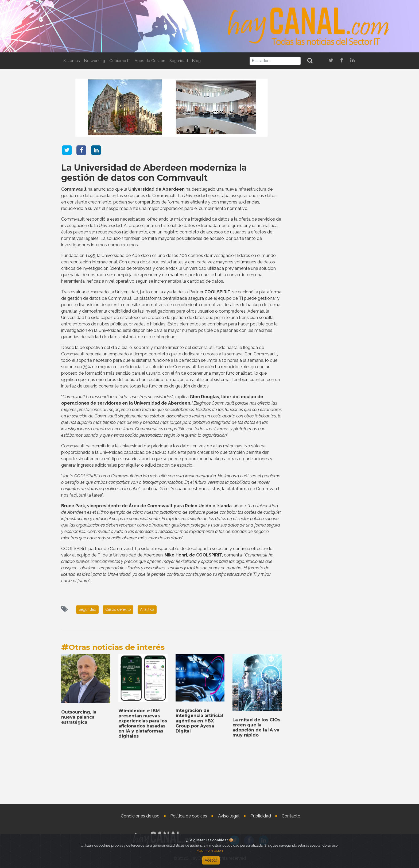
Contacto (291, 816)
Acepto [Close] (211, 860)
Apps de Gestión (150, 61)
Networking (95, 61)
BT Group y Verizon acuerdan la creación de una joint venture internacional (322, 488)
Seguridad (179, 61)
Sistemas (72, 61)
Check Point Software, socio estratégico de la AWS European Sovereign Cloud (322, 537)
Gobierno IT (120, 61)
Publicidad (261, 816)
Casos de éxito (118, 609)
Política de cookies (189, 816)
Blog (196, 61)
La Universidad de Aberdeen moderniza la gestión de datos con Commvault (154, 173)
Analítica (147, 609)
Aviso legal (229, 816)
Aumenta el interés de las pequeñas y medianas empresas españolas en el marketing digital (322, 706)
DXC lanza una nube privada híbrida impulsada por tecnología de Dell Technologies (322, 788)
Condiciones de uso (140, 816)
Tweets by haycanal (306, 647)
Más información (210, 850)
